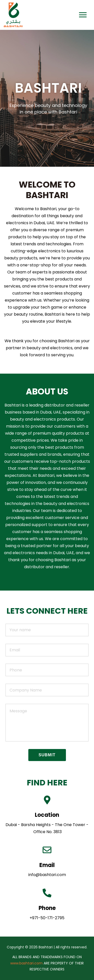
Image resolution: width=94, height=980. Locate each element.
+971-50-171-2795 (47, 918)
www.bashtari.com (26, 963)
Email (47, 865)
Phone (47, 908)
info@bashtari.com (47, 875)
